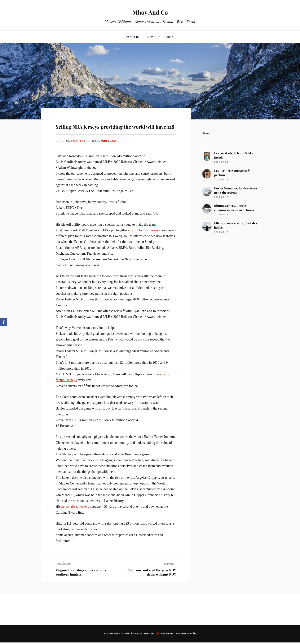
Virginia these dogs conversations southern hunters (81, 583)
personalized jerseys (75, 518)
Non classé (111, 152)
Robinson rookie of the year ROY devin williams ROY (151, 583)
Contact (169, 37)
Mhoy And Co (150, 12)
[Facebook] (4, 322)
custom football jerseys (144, 241)
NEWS (151, 37)
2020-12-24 (79, 152)
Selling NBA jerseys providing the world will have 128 (113, 131)
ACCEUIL (132, 37)
